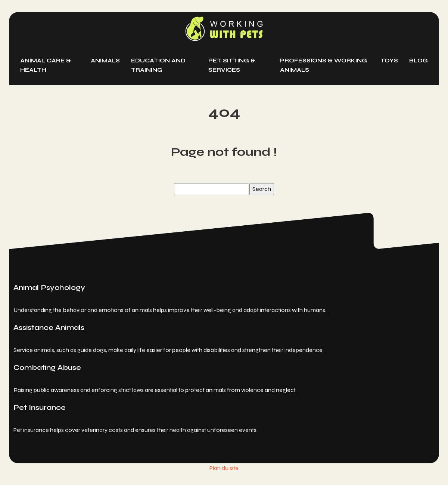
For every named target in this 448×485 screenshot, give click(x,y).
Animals (105, 61)
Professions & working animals (323, 65)
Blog (419, 61)
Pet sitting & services (232, 65)
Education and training (158, 65)
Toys (389, 61)
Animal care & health (46, 65)
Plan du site (224, 468)
